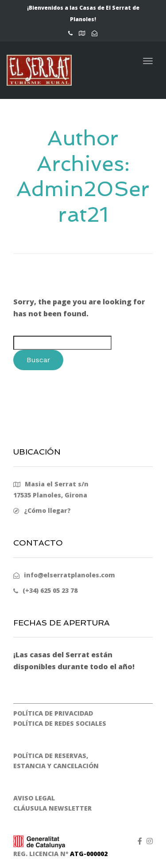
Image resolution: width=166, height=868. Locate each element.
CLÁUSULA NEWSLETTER (52, 808)
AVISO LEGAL (34, 798)
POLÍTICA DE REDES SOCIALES (60, 723)
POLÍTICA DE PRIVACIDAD (53, 713)
